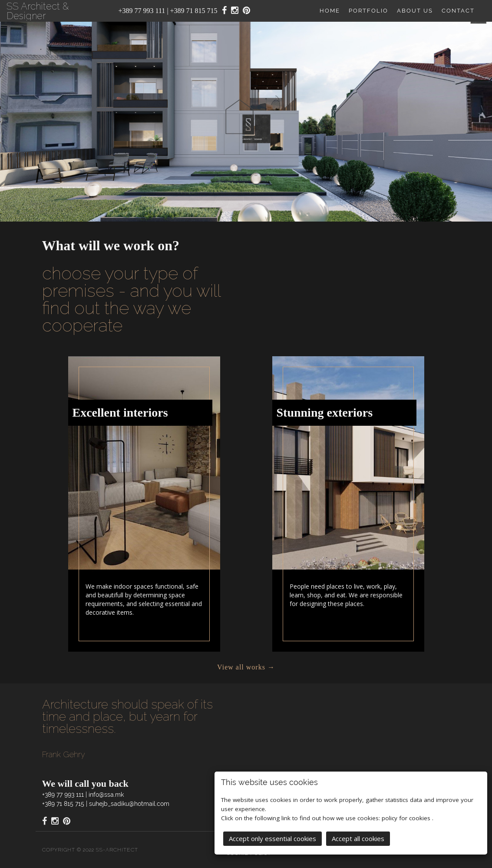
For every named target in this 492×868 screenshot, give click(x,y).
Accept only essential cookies (272, 838)
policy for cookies (407, 817)
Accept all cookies (358, 838)
